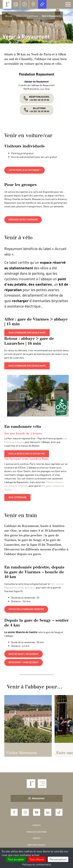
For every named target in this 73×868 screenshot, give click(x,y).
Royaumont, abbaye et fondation (7, 4)
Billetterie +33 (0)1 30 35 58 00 (39, 110)
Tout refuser (37, 859)
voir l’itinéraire (17, 497)
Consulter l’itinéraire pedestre (26, 609)
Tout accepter (16, 859)
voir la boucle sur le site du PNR (27, 454)
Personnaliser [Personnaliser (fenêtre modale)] (58, 859)
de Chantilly (21, 486)
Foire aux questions (36, 832)
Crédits (36, 838)
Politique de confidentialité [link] (37, 864)
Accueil (9, 16)
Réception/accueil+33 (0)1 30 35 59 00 (39, 98)
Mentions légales (36, 845)
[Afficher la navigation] (68, 4)
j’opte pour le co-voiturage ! (25, 170)
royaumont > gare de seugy (24, 662)
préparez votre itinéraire (23, 220)
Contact (36, 825)
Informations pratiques (27, 16)
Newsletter (36, 798)
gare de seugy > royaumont (24, 654)
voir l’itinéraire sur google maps (27, 333)
